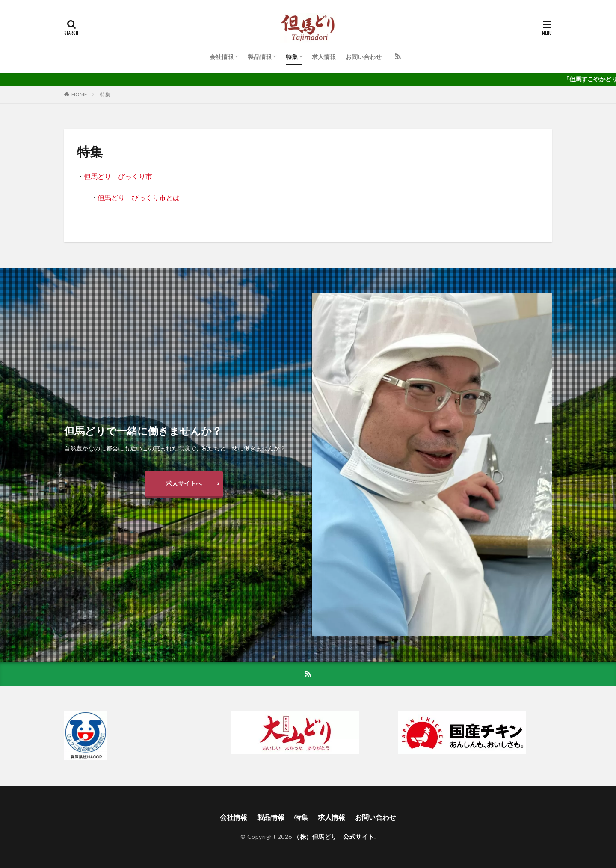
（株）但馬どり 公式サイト (334, 837)
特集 (292, 57)
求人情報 (324, 57)
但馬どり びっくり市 (118, 176)
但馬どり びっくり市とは (139, 197)
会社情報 (222, 57)
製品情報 (260, 57)
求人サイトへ (184, 483)
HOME (79, 94)
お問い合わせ (364, 57)
